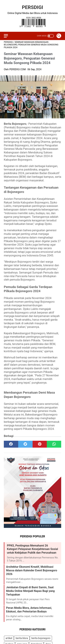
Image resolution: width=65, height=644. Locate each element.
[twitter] (25, 444)
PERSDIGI (32, 7)
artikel (9, 638)
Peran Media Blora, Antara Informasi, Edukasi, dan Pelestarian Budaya (29, 610)
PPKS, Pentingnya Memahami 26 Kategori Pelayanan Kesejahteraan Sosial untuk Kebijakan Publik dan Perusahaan (32, 549)
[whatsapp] (54, 444)
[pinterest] (40, 444)
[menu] (6, 36)
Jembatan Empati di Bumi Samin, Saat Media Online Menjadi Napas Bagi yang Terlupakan (30, 591)
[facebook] (11, 444)
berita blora (22, 638)
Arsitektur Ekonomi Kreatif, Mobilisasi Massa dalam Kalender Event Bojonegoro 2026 (32, 570)
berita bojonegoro (41, 638)
